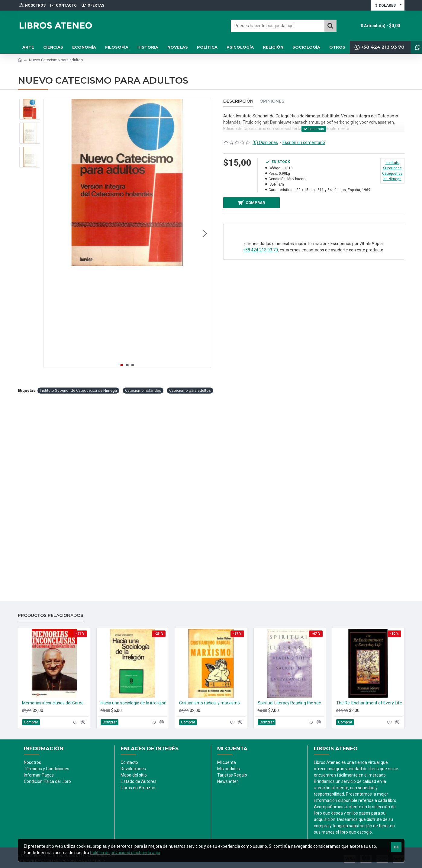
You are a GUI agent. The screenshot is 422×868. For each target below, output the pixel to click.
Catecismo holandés (143, 390)
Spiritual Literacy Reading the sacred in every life (291, 703)
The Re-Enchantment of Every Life (369, 703)
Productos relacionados (50, 616)
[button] (205, 233)
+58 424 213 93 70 (260, 252)
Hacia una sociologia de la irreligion (134, 703)
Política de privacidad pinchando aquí (125, 853)
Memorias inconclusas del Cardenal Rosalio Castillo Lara (55, 703)
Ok (396, 847)
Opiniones (272, 101)
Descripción (238, 101)
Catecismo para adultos (190, 390)
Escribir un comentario (304, 142)
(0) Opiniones (265, 142)
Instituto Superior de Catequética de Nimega (78, 390)
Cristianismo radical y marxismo (209, 703)
